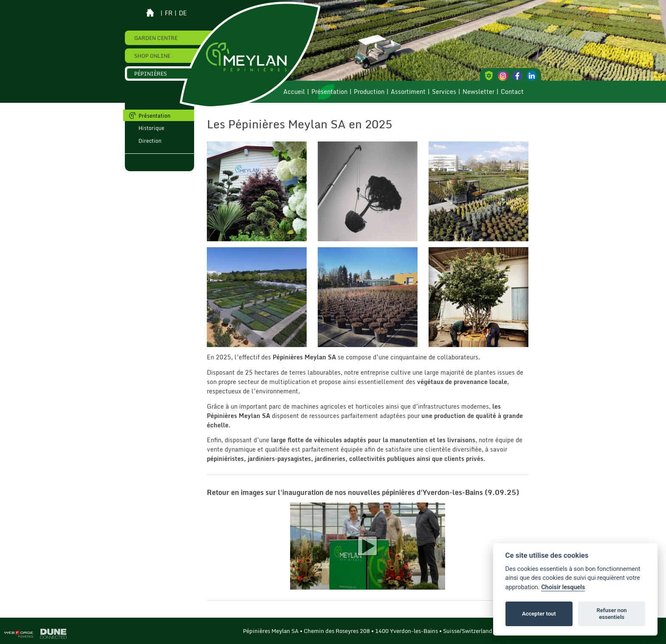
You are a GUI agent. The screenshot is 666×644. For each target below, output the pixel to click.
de (183, 13)
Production (369, 92)
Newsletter (478, 92)
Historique (151, 128)
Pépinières (151, 73)
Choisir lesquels (563, 587)
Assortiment (408, 92)
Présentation (329, 92)
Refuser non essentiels (611, 614)
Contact (512, 92)
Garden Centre (156, 38)
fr (169, 13)
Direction (150, 141)
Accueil (294, 92)
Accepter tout (539, 614)
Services (444, 92)
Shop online (152, 56)
